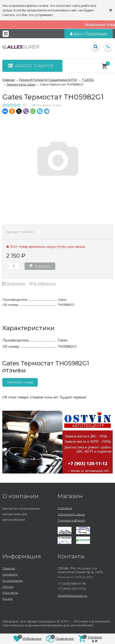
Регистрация (96, 34)
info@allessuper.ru (72, 596)
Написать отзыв (20, 382)
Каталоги (10, 574)
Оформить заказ (71, 514)
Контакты (10, 593)
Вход (78, 34)
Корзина (65, 508)
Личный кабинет (71, 520)
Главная (9, 568)
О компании (12, 581)
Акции (8, 599)
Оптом (8, 587)
